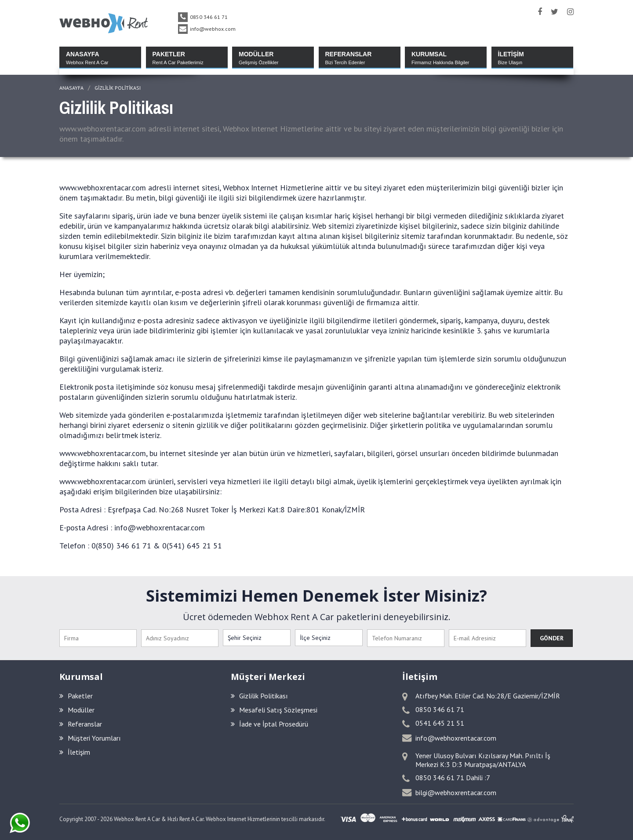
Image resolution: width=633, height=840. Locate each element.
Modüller (77, 710)
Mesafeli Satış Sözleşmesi (274, 710)
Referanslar (81, 724)
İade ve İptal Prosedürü (269, 724)
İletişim (75, 752)
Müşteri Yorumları (90, 738)
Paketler (76, 696)
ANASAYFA (71, 88)
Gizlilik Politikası (118, 88)
